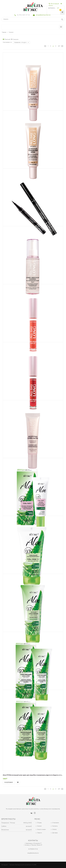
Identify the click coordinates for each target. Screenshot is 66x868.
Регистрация (54, 4)
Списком (15, 39)
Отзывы (39, 823)
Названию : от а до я (21, 42)
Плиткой (7, 39)
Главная (4, 32)
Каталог (11, 32)
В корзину (9, 782)
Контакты (55, 826)
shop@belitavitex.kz (43, 15)
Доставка (55, 833)
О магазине (56, 823)
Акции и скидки (41, 829)
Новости (40, 833)
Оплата (54, 829)
